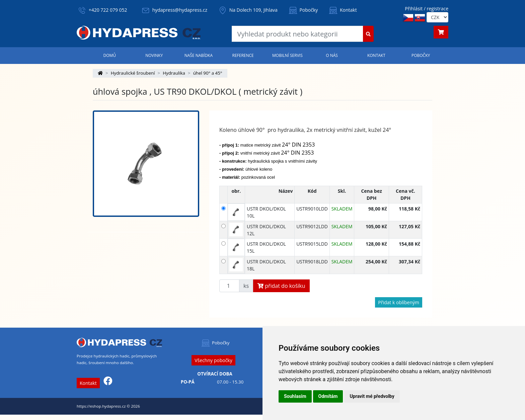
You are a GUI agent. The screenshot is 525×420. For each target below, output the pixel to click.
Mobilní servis (287, 55)
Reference (243, 55)
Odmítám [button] (328, 396)
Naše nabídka (199, 55)
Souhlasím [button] (295, 396)
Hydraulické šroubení (133, 73)
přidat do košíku (281, 286)
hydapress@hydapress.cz (180, 10)
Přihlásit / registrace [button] (427, 9)
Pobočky (303, 10)
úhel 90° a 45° (208, 73)
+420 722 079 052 (108, 10)
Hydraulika (174, 73)
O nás (332, 55)
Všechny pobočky (213, 360)
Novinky (154, 55)
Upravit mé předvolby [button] (372, 396)
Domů (110, 55)
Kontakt (342, 10)
